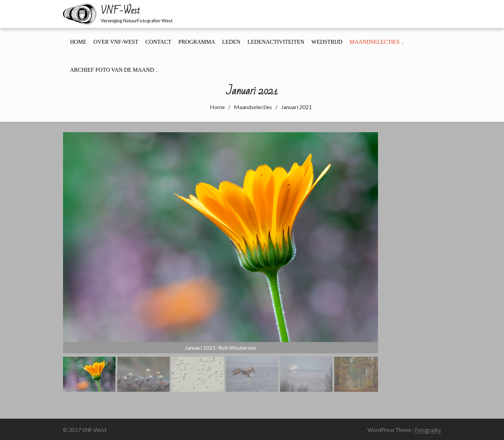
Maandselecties (374, 42)
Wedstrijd (327, 42)
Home (78, 42)
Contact (158, 42)
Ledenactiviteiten (276, 42)
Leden (231, 42)
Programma (197, 42)
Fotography (428, 430)
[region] (220, 262)
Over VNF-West (116, 42)
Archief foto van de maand (112, 70)
